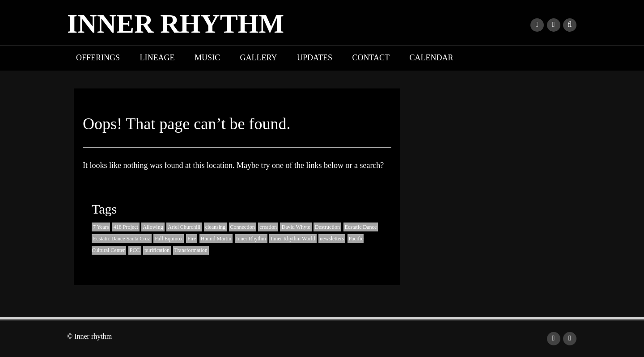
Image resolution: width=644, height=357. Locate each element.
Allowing (153, 227)
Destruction (327, 227)
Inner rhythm (176, 24)
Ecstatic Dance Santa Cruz (122, 239)
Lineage (157, 58)
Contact (371, 58)
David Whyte (296, 227)
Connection (243, 227)
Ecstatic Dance (361, 227)
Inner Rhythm (251, 239)
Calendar (432, 58)
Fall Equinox (169, 239)
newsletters (332, 239)
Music (207, 58)
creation (268, 227)
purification (157, 250)
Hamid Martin (216, 239)
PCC (135, 250)
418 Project (126, 227)
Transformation (191, 250)
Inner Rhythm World (293, 239)
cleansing (215, 227)
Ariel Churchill (184, 227)
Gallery (259, 58)
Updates (315, 58)
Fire (192, 239)
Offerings (98, 58)
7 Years (101, 227)
